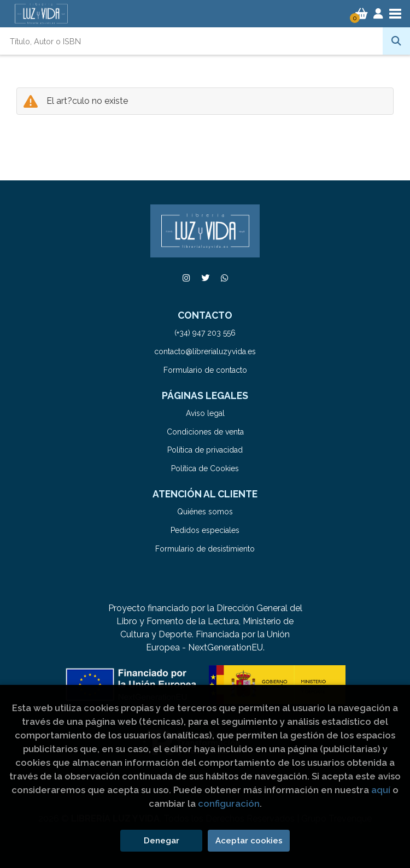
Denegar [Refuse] (162, 841)
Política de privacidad (205, 450)
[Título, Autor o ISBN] (191, 41)
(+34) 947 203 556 (205, 333)
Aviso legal (205, 413)
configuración (229, 804)
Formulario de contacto (205, 370)
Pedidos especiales (205, 530)
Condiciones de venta (205, 432)
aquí (381, 790)
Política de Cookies (205, 468)
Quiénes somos (205, 512)
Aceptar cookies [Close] (249, 841)
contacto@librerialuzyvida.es (205, 351)
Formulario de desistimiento (205, 549)
